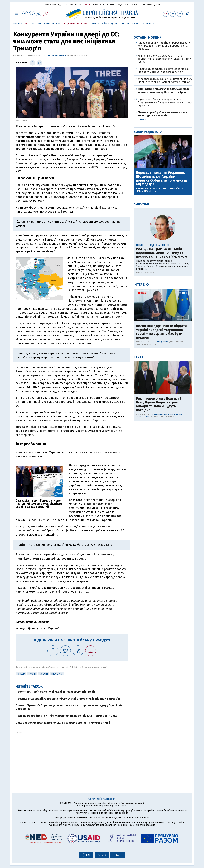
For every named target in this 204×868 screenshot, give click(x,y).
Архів (47, 24)
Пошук (56, 24)
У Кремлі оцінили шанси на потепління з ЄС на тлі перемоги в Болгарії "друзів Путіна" (165, 183)
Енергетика (57, 674)
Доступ (157, 5)
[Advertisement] (72, 756)
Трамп (125, 24)
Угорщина (148, 24)
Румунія (32, 674)
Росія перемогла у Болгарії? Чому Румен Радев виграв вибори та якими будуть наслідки (159, 507)
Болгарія (69, 24)
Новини (17, 24)
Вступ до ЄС (83, 24)
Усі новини (141, 222)
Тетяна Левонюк (57, 55)
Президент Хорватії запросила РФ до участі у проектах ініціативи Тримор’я (68, 699)
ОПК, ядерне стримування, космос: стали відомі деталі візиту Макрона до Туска (164, 193)
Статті (27, 24)
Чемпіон (134, 5)
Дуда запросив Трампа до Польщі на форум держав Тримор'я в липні (63, 723)
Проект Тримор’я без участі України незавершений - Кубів (56, 692)
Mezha (149, 5)
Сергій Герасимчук (161, 517)
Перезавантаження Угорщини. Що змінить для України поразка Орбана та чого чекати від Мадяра (162, 281)
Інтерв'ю (37, 24)
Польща (136, 24)
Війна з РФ (107, 24)
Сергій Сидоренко (160, 291)
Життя (126, 5)
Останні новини (148, 140)
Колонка (141, 306)
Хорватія (44, 674)
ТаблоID (142, 5)
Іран (118, 24)
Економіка (79, 5)
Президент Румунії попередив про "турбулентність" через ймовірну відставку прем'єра (165, 205)
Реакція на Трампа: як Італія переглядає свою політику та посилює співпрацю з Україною (162, 355)
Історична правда (114, 5)
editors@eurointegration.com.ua (111, 806)
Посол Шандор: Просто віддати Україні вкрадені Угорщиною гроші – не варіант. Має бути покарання (161, 434)
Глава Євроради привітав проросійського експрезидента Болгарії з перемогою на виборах (164, 148)
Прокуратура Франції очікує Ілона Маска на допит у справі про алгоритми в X (163, 173)
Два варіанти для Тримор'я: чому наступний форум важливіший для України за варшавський (39, 504)
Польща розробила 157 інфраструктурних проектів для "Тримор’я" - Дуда (66, 716)
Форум (96, 5)
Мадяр (96, 24)
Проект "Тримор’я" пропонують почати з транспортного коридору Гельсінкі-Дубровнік (69, 707)
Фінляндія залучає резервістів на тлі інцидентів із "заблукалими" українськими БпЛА (165, 161)
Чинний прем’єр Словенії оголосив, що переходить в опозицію (163, 216)
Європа (88, 5)
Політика (69, 5)
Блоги (103, 5)
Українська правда (53, 5)
